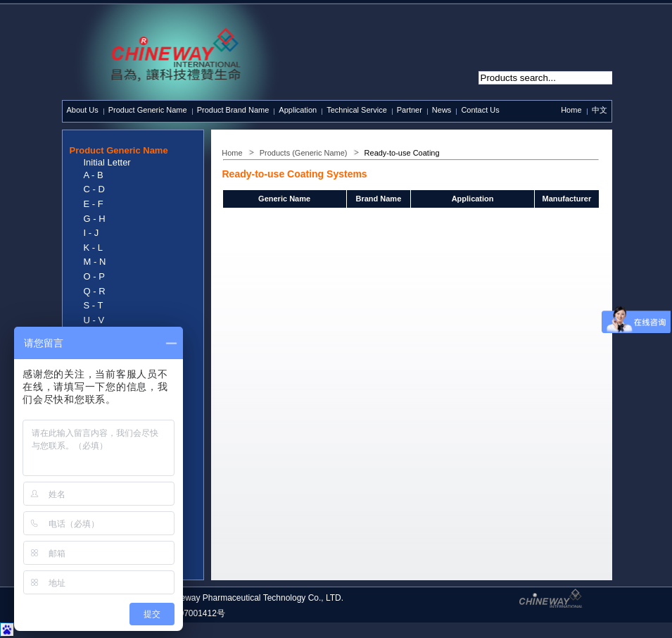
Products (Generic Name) (304, 153)
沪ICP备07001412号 (186, 613)
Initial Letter (107, 162)
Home (571, 110)
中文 (600, 110)
